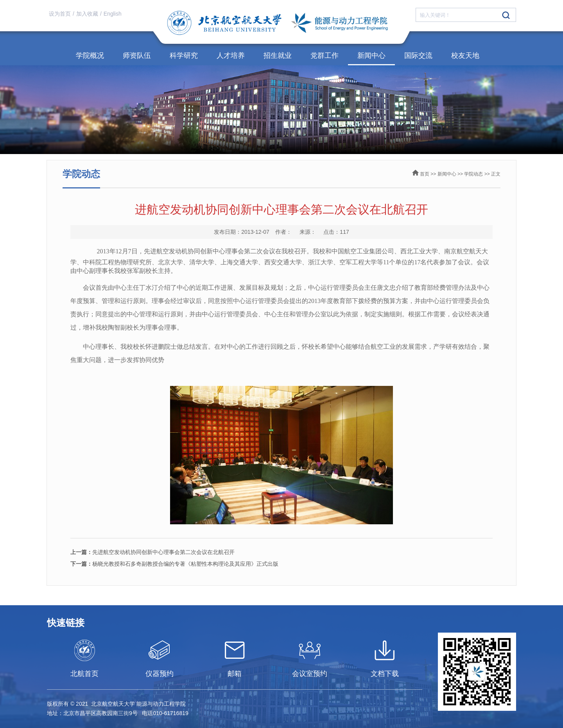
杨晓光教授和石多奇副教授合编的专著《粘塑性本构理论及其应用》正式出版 (174, 564)
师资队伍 (137, 56)
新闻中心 (371, 56)
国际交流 (418, 56)
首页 (425, 174)
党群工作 (325, 56)
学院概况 (90, 56)
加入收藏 (87, 14)
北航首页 (84, 674)
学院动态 (473, 174)
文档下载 (385, 674)
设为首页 (60, 14)
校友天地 (465, 56)
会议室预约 (310, 674)
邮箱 (235, 674)
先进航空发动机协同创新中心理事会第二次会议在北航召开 (152, 552)
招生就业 (278, 56)
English (113, 14)
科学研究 (184, 56)
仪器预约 (160, 674)
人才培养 (231, 56)
